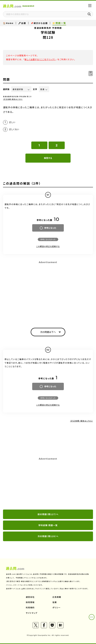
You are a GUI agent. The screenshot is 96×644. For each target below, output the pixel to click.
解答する (48, 158)
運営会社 (30, 597)
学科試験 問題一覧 (48, 525)
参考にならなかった (48, 239)
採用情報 (30, 602)
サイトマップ (32, 613)
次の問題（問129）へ (48, 536)
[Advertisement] (48, 484)
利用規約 (30, 607)
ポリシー (57, 607)
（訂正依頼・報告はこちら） (13, 99)
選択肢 (6, 89)
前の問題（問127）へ (48, 514)
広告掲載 (57, 597)
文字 (35, 89)
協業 (55, 602)
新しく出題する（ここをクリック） (40, 59)
